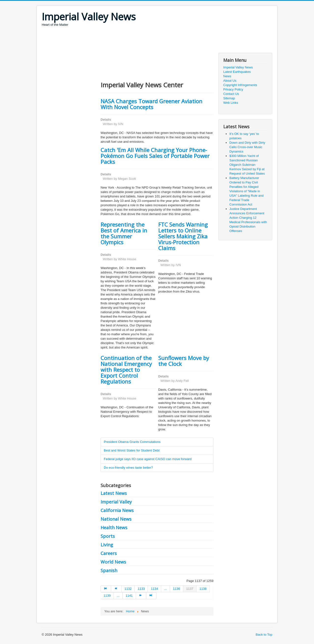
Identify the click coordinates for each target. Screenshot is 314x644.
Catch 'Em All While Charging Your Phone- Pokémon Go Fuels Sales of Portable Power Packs (155, 156)
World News (113, 562)
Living (107, 545)
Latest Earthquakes (237, 72)
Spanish (109, 570)
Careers (109, 553)
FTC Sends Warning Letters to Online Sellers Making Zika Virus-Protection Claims (183, 236)
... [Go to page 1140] (118, 596)
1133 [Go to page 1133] (141, 589)
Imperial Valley (116, 502)
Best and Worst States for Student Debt (132, 450)
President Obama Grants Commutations (132, 442)
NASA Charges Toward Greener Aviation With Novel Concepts (151, 104)
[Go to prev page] (116, 589)
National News (116, 519)
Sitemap (229, 98)
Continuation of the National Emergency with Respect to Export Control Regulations (126, 370)
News (227, 76)
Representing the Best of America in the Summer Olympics (124, 233)
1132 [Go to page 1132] (128, 589)
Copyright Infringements (240, 85)
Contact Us (231, 94)
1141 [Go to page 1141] (129, 596)
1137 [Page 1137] (190, 589)
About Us (230, 81)
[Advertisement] (131, 40)
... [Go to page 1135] (165, 589)
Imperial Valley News (238, 67)
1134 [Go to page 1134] (154, 589)
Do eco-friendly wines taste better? (128, 468)
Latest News (114, 493)
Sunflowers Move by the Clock (184, 361)
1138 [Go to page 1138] (203, 589)
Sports (108, 536)
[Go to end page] (151, 596)
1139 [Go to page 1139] (107, 596)
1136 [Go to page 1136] (177, 589)
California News (117, 510)
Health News (114, 528)
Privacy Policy (233, 89)
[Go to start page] (106, 589)
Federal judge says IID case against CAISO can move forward (148, 459)
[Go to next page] (141, 596)
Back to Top (264, 635)
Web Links (231, 103)
